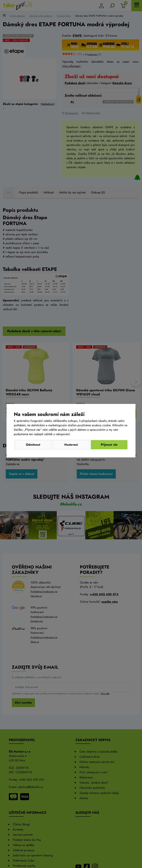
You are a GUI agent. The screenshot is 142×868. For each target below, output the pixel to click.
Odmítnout (33, 445)
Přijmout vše (109, 445)
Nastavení (71, 445)
